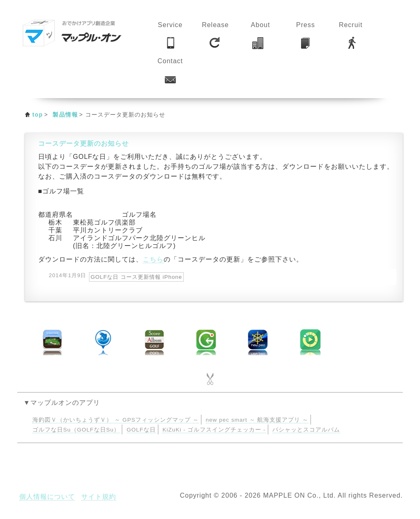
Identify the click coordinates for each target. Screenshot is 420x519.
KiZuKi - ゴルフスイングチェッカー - (214, 430)
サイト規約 (99, 497)
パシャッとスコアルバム (306, 430)
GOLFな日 (141, 430)
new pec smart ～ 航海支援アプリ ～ (257, 420)
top (38, 115)
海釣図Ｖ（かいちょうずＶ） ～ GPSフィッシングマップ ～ (116, 420)
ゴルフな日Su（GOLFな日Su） (76, 430)
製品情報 (65, 115)
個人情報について (47, 497)
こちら (153, 259)
